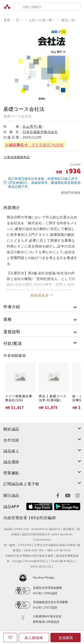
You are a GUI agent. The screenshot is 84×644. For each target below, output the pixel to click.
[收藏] (10, 638)
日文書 (19, 20)
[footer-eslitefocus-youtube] (68, 495)
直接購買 (66, 638)
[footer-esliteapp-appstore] (39, 506)
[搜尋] (47, 7)
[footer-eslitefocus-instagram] (78, 495)
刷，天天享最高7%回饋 (34, 145)
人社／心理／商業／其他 (42, 20)
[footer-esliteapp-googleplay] (67, 506)
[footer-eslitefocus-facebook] (58, 495)
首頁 (7, 20)
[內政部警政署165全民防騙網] (30, 518)
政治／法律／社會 (71, 20)
